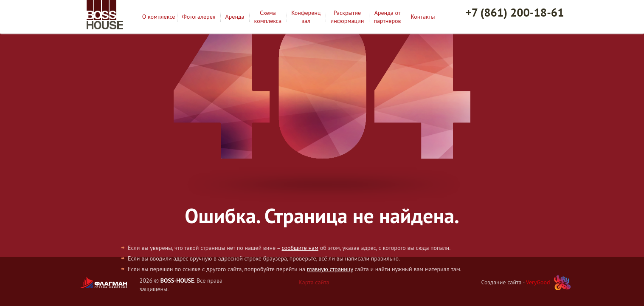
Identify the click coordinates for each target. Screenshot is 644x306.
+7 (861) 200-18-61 (515, 12)
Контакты (423, 17)
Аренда (235, 17)
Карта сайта (314, 282)
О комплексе (159, 17)
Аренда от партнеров (387, 17)
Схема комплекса (268, 17)
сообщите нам (300, 248)
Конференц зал (306, 17)
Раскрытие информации (347, 17)
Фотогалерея (199, 17)
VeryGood (538, 282)
